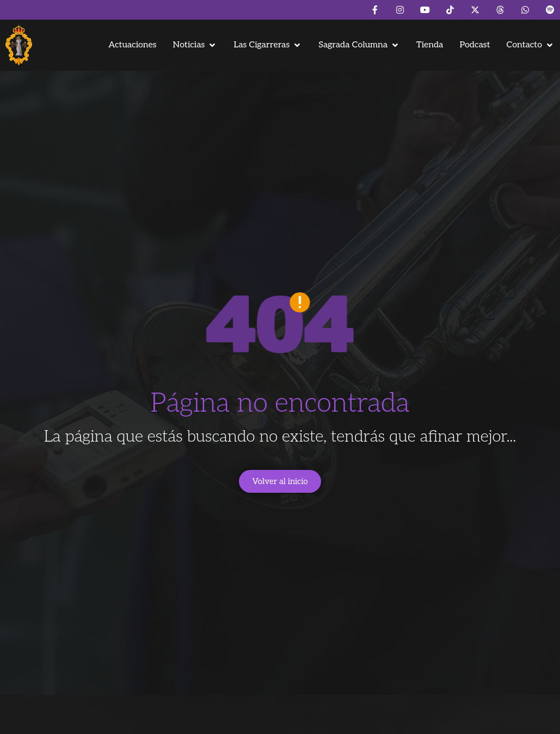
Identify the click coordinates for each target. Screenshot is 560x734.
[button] (195, 45)
